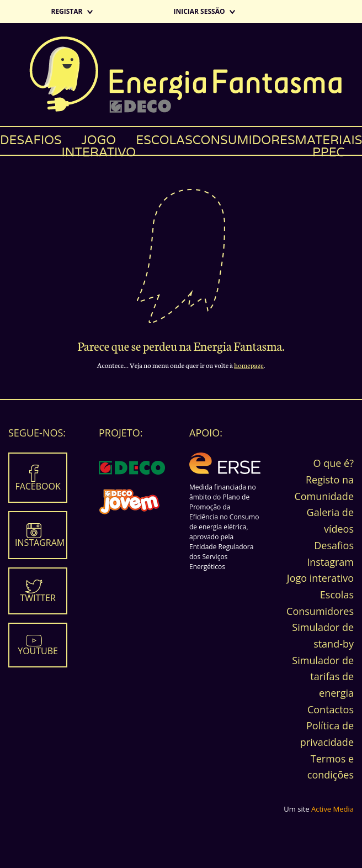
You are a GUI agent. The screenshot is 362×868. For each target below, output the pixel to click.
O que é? (334, 463)
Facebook (38, 486)
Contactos (331, 709)
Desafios (31, 140)
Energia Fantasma (181, 75)
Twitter (38, 598)
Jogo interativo (99, 144)
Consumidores (244, 140)
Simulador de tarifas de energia (323, 677)
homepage (249, 365)
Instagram (40, 543)
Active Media (332, 809)
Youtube (38, 651)
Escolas (164, 140)
